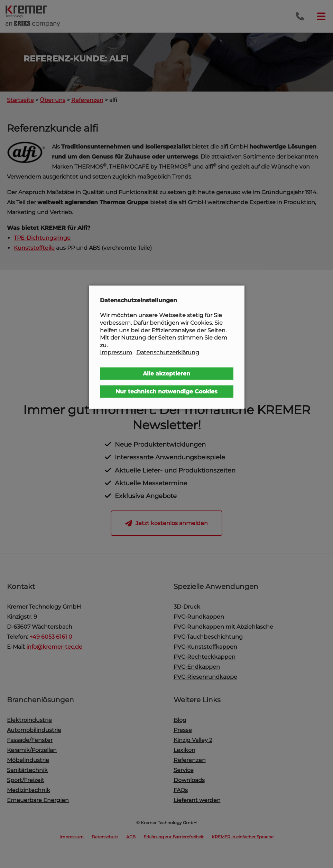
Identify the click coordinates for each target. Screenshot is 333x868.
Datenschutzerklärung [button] (168, 352)
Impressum (116, 352)
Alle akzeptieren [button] (166, 374)
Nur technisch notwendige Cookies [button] (166, 392)
